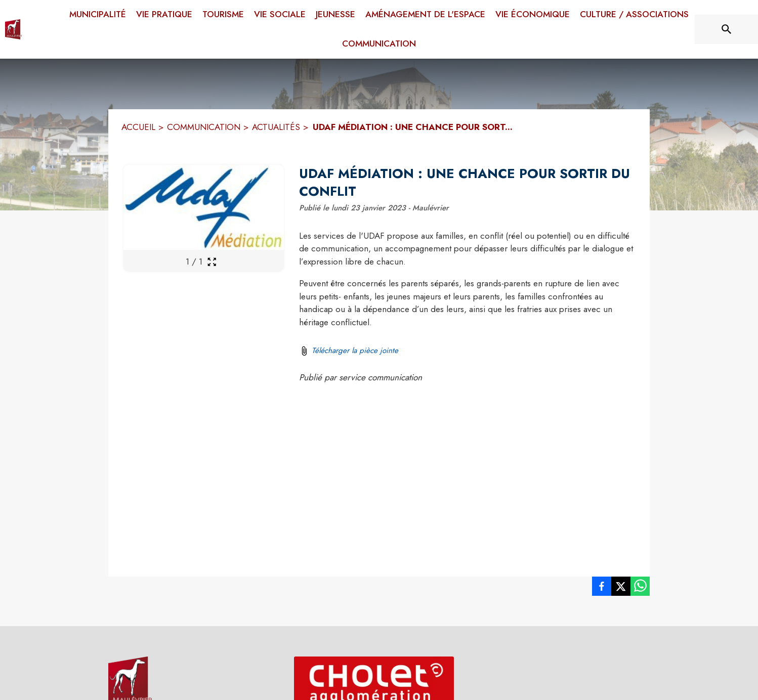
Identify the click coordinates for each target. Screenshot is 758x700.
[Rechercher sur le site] (727, 29)
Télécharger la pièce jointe (355, 351)
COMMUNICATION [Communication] (204, 127)
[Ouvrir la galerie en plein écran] (212, 262)
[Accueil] (13, 29)
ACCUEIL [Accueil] (138, 127)
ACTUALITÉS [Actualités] (276, 127)
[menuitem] (98, 13)
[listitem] (602, 588)
